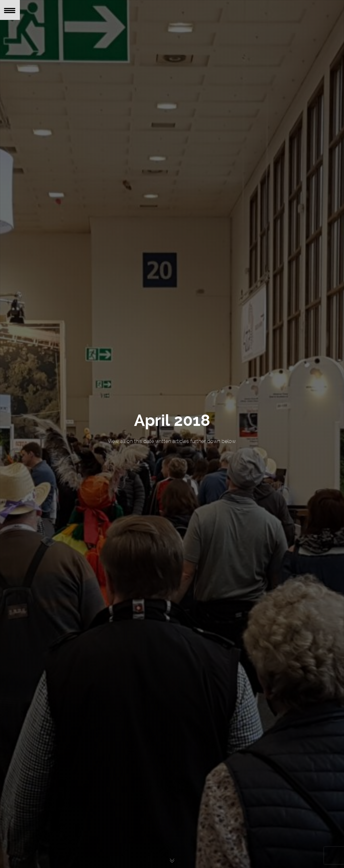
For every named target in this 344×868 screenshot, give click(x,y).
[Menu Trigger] (10, 10)
